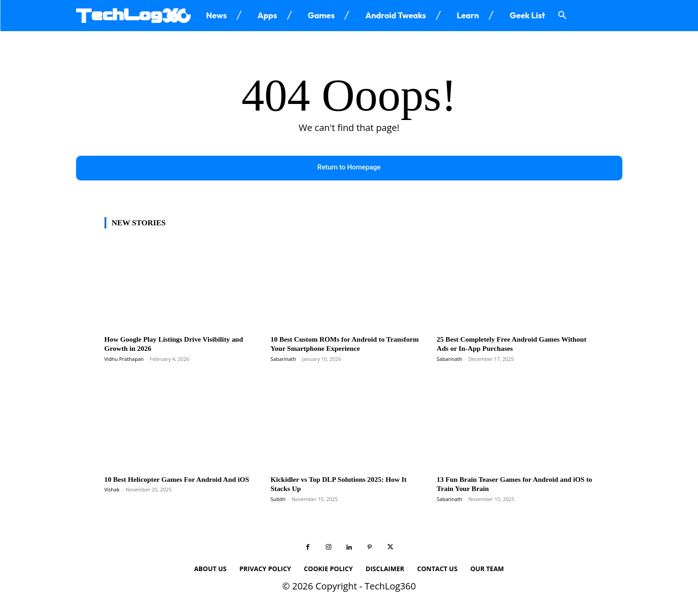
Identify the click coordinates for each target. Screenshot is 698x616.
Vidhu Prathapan (124, 359)
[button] (562, 16)
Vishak (112, 499)
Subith (278, 499)
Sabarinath (283, 359)
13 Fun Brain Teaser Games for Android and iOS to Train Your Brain (511, 484)
